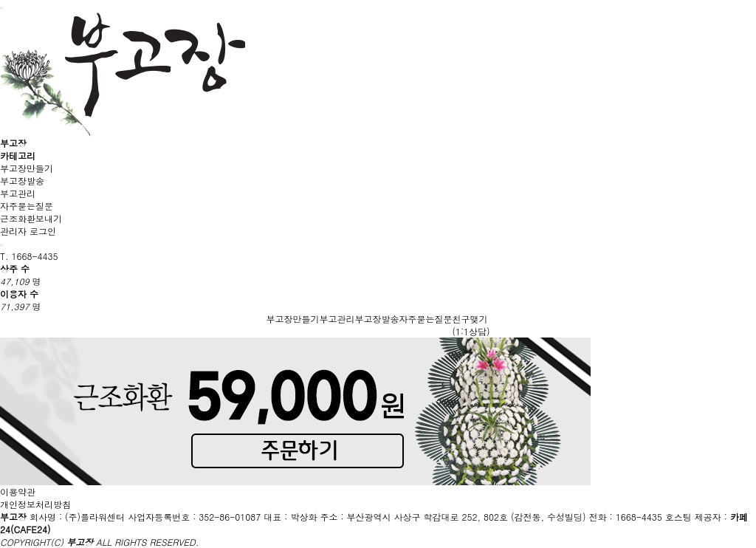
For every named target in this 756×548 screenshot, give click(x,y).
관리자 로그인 (28, 231)
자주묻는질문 (27, 206)
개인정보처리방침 (35, 504)
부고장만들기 (27, 168)
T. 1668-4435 (29, 256)
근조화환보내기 (31, 218)
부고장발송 (22, 181)
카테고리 (18, 155)
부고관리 (18, 193)
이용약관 (18, 492)
